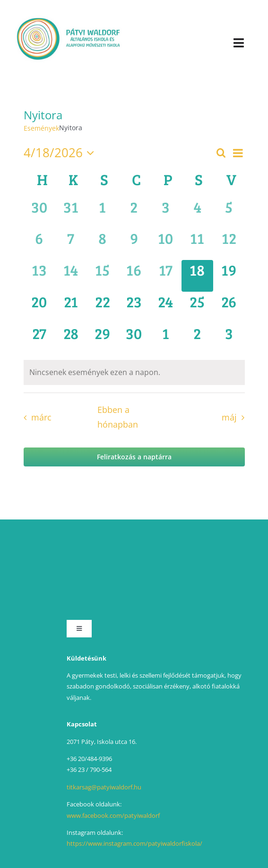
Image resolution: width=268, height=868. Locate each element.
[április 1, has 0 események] (102, 213)
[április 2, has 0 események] (134, 213)
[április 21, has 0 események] (71, 308)
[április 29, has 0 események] (102, 339)
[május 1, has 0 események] (166, 339)
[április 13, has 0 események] (39, 276)
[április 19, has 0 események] (229, 276)
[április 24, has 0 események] (166, 308)
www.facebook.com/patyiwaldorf (113, 815)
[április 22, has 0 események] (102, 308)
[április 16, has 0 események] (134, 276)
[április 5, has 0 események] (229, 213)
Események (41, 128)
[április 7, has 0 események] (71, 244)
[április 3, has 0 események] (166, 213)
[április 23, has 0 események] (134, 308)
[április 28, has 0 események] (71, 339)
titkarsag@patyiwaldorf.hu (104, 787)
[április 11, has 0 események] (197, 244)
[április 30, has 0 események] (134, 339)
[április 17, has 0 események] (166, 276)
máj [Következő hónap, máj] (229, 417)
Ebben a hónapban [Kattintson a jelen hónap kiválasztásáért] (118, 417)
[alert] (134, 372)
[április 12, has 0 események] (229, 244)
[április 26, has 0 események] (229, 308)
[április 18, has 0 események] (197, 276)
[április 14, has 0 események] (71, 276)
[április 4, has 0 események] (197, 213)
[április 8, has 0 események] (102, 244)
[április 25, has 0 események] (197, 308)
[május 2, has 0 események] (197, 339)
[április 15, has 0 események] (102, 276)
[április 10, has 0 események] (166, 244)
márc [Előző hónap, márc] (41, 417)
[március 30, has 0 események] (39, 213)
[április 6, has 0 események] (39, 244)
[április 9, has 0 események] (134, 244)
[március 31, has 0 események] (71, 213)
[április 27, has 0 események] (39, 339)
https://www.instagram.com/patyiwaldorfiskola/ (134, 843)
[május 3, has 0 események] (229, 339)
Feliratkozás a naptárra (134, 457)
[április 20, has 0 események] (39, 308)
